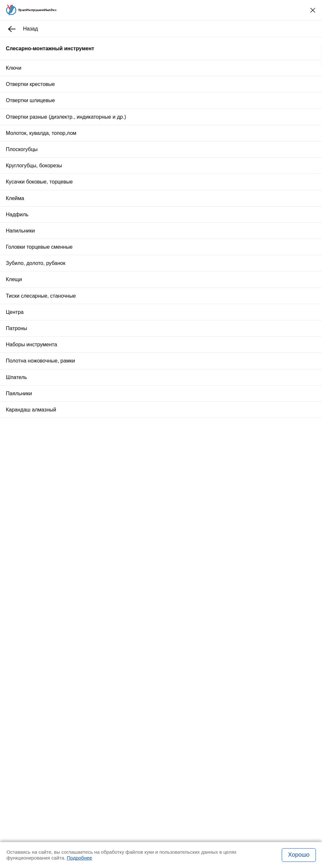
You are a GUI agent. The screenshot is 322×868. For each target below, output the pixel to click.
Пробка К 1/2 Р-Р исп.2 (83, 550)
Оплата (238, 303)
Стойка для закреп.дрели (86, 432)
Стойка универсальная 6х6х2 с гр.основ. (103, 473)
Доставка (199, 303)
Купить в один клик (217, 286)
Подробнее (80, 858)
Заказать (64, 631)
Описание (50, 321)
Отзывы (80, 321)
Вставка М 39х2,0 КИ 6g (84, 512)
